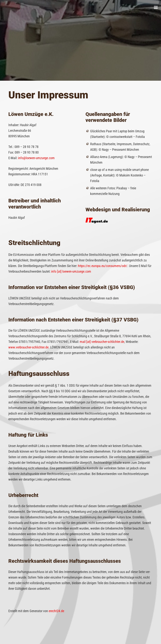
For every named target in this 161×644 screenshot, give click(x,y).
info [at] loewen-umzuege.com (71, 271)
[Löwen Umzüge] (10, 7)
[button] (156, 7)
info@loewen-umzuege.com (36, 158)
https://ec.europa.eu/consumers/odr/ (103, 266)
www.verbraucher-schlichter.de (28, 347)
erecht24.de (56, 611)
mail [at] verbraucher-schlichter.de (102, 342)
